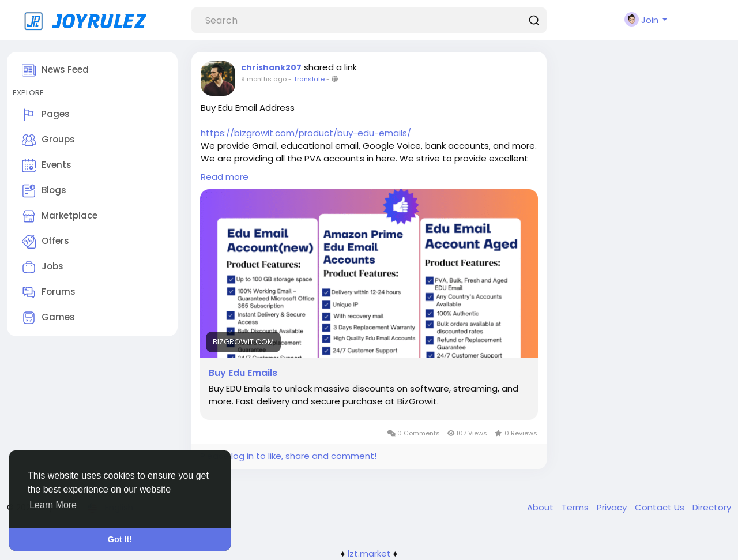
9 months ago (264, 79)
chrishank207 (271, 67)
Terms (576, 507)
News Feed (55, 70)
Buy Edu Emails (243, 373)
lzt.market (369, 553)
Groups (48, 140)
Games (48, 318)
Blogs (44, 191)
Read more (225, 177)
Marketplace (60, 216)
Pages (46, 115)
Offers (46, 242)
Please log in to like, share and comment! (288, 456)
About (541, 507)
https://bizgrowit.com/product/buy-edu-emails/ (306, 133)
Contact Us (661, 507)
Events (47, 166)
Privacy (613, 507)
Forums (49, 292)
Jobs (43, 267)
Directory (712, 507)
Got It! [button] (120, 539)
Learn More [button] (53, 505)
